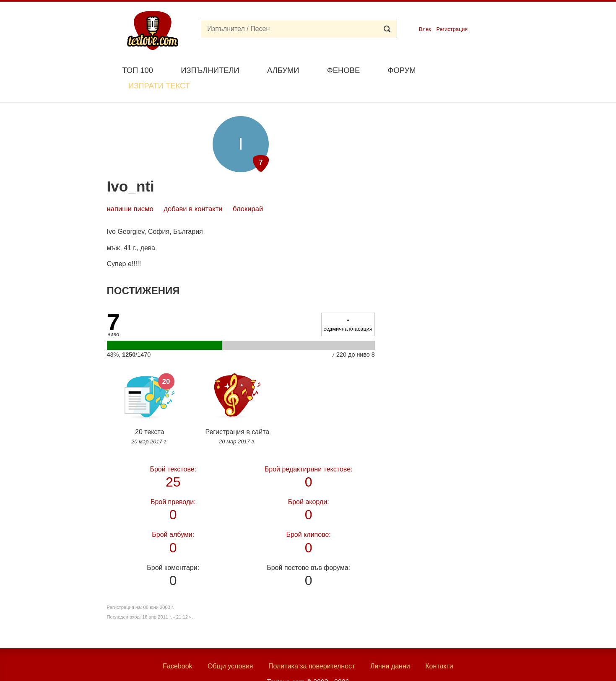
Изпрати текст (469, 69)
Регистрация (452, 29)
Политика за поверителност (312, 646)
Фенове (343, 70)
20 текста (150, 385)
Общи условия (230, 646)
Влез (425, 29)
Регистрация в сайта (237, 385)
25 (173, 456)
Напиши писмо (130, 189)
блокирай (248, 189)
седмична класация (348, 304)
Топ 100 (138, 70)
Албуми (283, 70)
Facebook (177, 646)
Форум (402, 70)
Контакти (439, 646)
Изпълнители (210, 70)
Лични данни (390, 646)
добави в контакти (193, 189)
